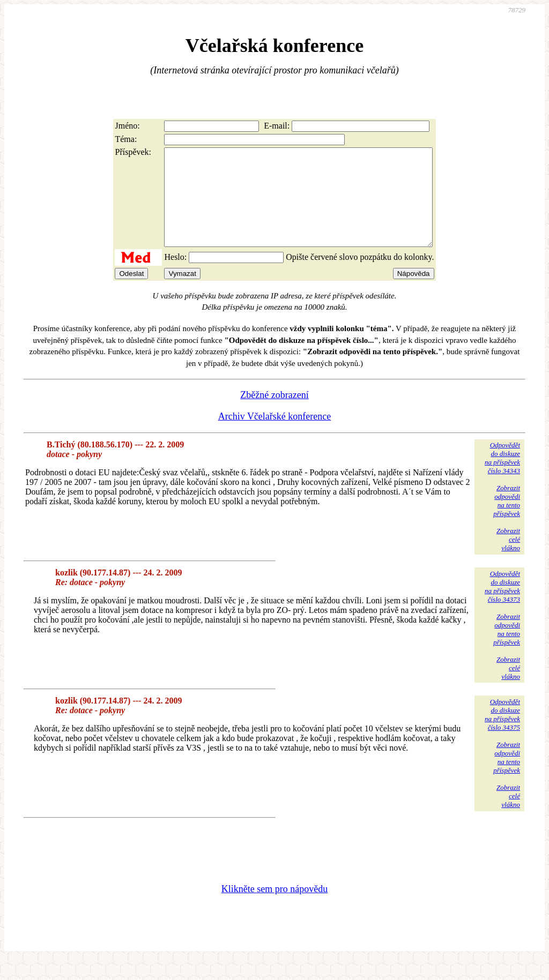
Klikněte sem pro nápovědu (274, 908)
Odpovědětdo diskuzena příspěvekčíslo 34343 (502, 477)
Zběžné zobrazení (274, 414)
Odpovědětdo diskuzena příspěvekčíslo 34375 (502, 734)
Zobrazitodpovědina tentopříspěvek (507, 520)
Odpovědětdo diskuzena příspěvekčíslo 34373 (502, 606)
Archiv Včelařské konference (275, 436)
